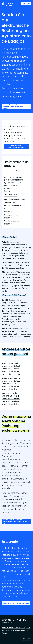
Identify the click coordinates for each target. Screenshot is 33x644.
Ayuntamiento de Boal (11, 366)
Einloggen (26, 3)
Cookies (5, 633)
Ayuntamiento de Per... (11, 369)
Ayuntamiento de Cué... (11, 386)
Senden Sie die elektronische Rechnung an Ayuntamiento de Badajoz (14, 107)
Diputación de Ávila (9, 393)
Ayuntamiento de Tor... (11, 381)
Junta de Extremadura (11, 374)
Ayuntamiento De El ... (11, 363)
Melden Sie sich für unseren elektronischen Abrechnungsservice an (16, 521)
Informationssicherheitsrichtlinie (15, 630)
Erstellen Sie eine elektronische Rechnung (16, 146)
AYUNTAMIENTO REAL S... (12, 396)
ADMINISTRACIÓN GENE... (12, 378)
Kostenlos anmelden (9, 4)
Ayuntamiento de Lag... (11, 404)
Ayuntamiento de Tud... (11, 371)
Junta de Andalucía (10, 384)
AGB (28, 628)
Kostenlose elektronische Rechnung (16, 603)
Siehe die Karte (10, 194)
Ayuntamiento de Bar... (11, 399)
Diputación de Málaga (10, 401)
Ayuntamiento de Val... (11, 389)
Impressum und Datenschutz (13, 628)
